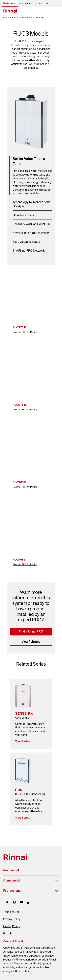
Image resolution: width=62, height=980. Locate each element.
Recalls (8, 934)
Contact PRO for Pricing (25, 332)
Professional (42, 3)
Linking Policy (12, 926)
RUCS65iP (19, 482)
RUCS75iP (19, 327)
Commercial (25, 3)
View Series (23, 741)
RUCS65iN (19, 560)
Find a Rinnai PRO (31, 632)
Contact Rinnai (13, 941)
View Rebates (31, 642)
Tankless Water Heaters (32, 18)
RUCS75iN (19, 405)
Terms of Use (11, 912)
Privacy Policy (12, 919)
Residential (9, 3)
